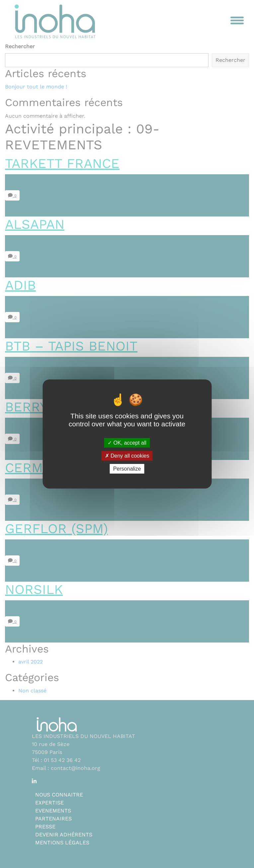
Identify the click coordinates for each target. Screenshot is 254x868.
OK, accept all (127, 442)
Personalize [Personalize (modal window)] (127, 469)
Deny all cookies (127, 456)
